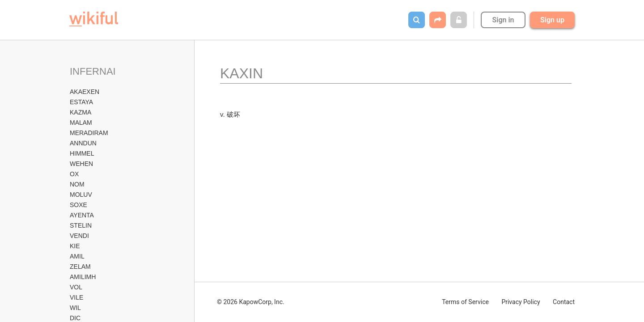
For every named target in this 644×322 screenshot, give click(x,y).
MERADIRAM (89, 133)
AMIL (77, 256)
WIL (75, 308)
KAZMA (80, 112)
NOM (77, 184)
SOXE (78, 205)
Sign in (503, 20)
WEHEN (81, 164)
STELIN (81, 225)
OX (74, 174)
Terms (465, 302)
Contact (564, 302)
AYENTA (82, 215)
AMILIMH (83, 277)
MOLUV (81, 195)
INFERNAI (93, 71)
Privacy (521, 302)
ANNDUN (83, 143)
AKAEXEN (85, 92)
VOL (76, 287)
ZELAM (80, 267)
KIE (75, 246)
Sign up (552, 20)
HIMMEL (82, 153)
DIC (75, 318)
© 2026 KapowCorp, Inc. (251, 302)
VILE (76, 297)
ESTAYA (81, 102)
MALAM (81, 123)
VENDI (79, 236)
